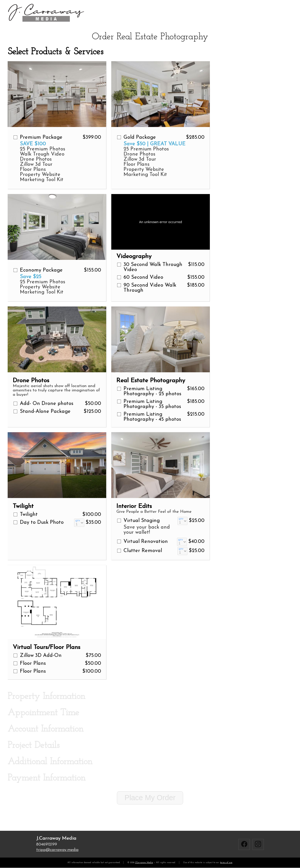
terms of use (226, 863)
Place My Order (150, 798)
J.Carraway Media (144, 863)
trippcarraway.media (57, 850)
